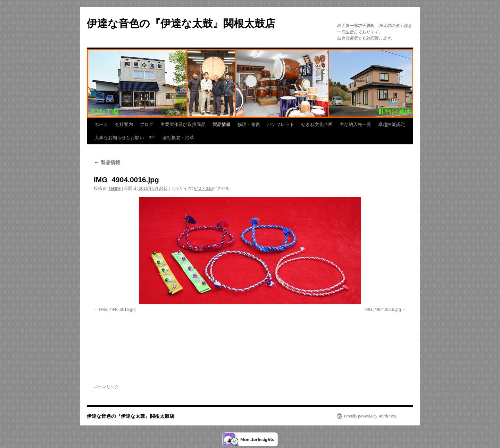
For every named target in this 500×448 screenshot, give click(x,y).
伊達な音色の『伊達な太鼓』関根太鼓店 (181, 23)
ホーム (101, 124)
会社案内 (124, 124)
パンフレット (281, 124)
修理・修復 (249, 124)
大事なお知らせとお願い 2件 (125, 138)
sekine (115, 188)
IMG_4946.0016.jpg (117, 310)
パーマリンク (106, 387)
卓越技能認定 (392, 124)
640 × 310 (203, 188)
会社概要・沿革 (178, 138)
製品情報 (222, 124)
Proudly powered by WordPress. (370, 416)
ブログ (147, 124)
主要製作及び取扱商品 (183, 124)
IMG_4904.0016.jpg (382, 310)
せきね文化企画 (317, 124)
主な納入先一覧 (355, 124)
